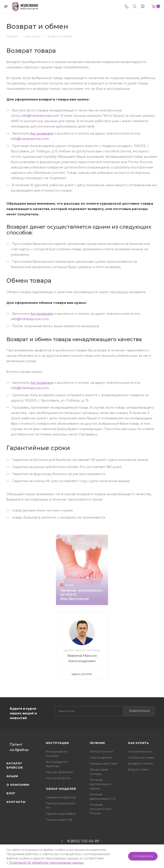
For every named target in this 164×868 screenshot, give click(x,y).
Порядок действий (103, 763)
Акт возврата (42, 133)
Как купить (139, 743)
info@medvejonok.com (40, 116)
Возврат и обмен (141, 763)
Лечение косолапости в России (100, 809)
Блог (11, 793)
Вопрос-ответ (138, 769)
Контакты (16, 802)
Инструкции (57, 743)
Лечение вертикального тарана (101, 784)
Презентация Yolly (59, 820)
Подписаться (139, 711)
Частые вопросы (58, 778)
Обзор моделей (61, 789)
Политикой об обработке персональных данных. (47, 863)
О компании (18, 785)
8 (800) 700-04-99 (83, 841)
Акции (12, 776)
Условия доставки (141, 757)
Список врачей (101, 757)
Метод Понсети (101, 751)
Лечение (97, 743)
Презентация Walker (61, 814)
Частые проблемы (59, 772)
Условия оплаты (140, 751)
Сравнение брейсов (61, 797)
